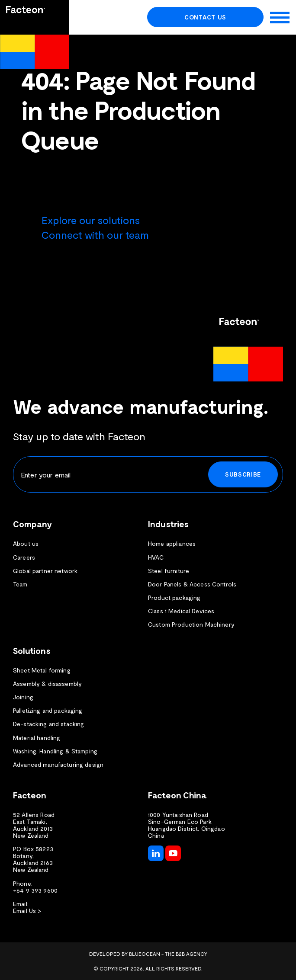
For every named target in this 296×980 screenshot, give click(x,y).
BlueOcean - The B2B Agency (168, 954)
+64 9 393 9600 (35, 890)
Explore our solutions (91, 220)
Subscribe (243, 474)
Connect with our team (95, 235)
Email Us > (27, 911)
